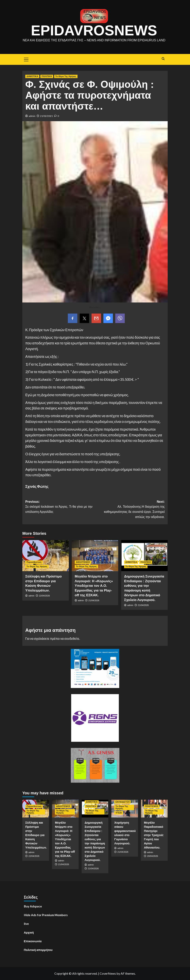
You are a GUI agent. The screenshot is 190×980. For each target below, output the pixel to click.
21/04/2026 (94, 600)
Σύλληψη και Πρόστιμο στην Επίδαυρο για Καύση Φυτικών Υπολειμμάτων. (36, 835)
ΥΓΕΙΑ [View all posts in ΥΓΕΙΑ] (119, 813)
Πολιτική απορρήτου (38, 950)
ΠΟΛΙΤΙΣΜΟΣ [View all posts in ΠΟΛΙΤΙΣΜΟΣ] (152, 806)
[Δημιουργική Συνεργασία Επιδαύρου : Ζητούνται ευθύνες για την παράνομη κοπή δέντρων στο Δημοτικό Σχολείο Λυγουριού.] (144, 556)
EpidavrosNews (94, 30)
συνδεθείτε (72, 638)
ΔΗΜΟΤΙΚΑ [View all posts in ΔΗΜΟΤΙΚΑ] (32, 76)
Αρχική (29, 932)
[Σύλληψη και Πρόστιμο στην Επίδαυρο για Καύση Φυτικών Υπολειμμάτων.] (46, 556)
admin (32, 116)
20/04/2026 (153, 856)
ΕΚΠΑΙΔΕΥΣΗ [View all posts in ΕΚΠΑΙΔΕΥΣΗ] (122, 802)
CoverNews (108, 973)
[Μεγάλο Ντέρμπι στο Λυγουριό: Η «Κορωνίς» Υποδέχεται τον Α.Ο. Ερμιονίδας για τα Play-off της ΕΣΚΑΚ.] (95, 556)
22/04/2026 (44, 596)
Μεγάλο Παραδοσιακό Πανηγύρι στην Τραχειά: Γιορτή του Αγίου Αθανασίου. (154, 835)
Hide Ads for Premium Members (46, 915)
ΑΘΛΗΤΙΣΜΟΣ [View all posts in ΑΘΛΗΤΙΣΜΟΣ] (83, 562)
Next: (130, 510)
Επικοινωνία (33, 941)
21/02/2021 (46, 116)
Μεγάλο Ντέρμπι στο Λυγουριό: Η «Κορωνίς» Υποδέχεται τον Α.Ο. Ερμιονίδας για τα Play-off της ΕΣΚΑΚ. (94, 586)
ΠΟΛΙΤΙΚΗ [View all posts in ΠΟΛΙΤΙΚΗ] (47, 76)
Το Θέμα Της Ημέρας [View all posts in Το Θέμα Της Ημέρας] (66, 76)
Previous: (60, 507)
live (26, 924)
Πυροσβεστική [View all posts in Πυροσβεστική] (34, 562)
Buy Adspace (33, 906)
